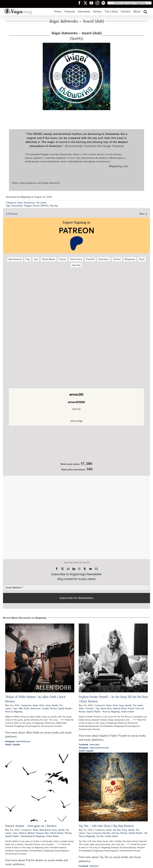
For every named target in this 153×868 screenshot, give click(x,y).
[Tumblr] (85, 569)
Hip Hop (117, 830)
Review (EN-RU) (41, 206)
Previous (13, 214)
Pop (28, 259)
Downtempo (17, 206)
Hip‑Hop (76, 265)
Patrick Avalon (57, 833)
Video (81, 709)
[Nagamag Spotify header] (104, 3)
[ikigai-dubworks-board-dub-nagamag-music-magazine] (76, 44)
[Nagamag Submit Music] (76, 445)
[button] (145, 12)
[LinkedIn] (74, 569)
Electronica (29, 203)
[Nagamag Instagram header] (98, 3)
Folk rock (140, 709)
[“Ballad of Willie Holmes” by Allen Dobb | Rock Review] (40, 658)
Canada (45, 709)
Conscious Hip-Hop (101, 833)
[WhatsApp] (79, 569)
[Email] (96, 569)
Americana (35, 709)
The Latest (41, 203)
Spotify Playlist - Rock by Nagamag (103, 712)
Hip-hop (115, 833)
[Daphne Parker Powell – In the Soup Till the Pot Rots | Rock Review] (113, 658)
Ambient (23, 833)
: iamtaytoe (89, 866)
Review (53, 709)
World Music (49, 259)
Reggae (28, 206)
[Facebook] (57, 569)
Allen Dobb (24, 709)
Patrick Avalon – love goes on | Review (31, 826)
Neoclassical (15, 259)
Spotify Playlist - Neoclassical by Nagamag (25, 836)
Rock (142, 259)
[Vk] (90, 569)
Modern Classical (36, 833)
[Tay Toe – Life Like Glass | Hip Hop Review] (113, 787)
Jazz (36, 259)
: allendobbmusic (18, 742)
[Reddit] (68, 569)
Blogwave (130, 259)
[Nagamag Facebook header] (81, 3)
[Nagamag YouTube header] (92, 3)
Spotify (55, 705)
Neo (47, 833)
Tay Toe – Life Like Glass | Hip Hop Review (106, 826)
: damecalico (89, 745)
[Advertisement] (76, 286)
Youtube (89, 709)
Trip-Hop (54, 206)
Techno (117, 259)
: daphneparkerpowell (94, 748)
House (63, 259)
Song (48, 705)
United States (128, 712)
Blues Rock (106, 709)
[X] (62, 569)
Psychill (90, 259)
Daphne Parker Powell (123, 709)
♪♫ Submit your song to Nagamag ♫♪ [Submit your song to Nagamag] (129, 3)
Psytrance (104, 259)
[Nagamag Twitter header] (87, 3)
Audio (20, 203)
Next (142, 214)
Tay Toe (100, 836)
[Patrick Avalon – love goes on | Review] (40, 787)
